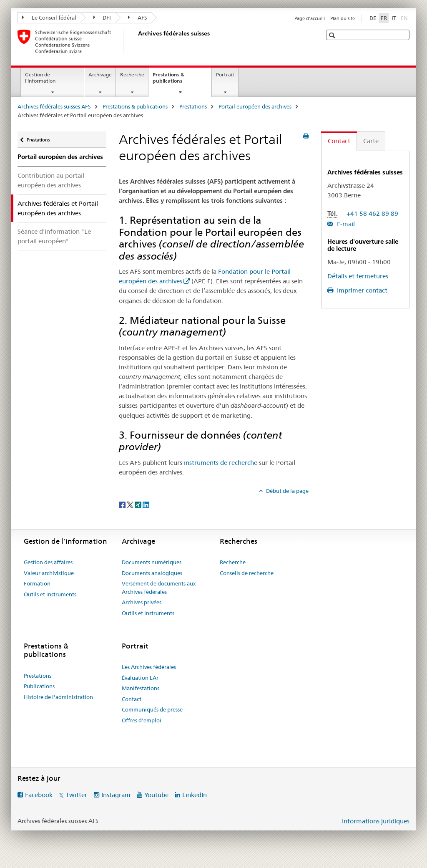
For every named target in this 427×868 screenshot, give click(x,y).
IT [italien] (394, 18)
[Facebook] (123, 505)
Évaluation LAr (140, 678)
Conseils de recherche (247, 573)
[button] (333, 35)
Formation (37, 583)
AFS (138, 18)
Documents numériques (152, 562)
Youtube (156, 795)
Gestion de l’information (40, 78)
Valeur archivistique (49, 573)
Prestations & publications (176, 81)
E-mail (345, 224)
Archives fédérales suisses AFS (54, 106)
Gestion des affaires (48, 562)
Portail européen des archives (255, 106)
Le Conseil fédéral (49, 18)
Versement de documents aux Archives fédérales (159, 588)
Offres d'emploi (142, 720)
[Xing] (139, 505)
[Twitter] (131, 505)
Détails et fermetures (358, 276)
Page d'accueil (310, 18)
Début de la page (287, 491)
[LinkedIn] (146, 505)
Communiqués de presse (152, 709)
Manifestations (141, 688)
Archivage (100, 74)
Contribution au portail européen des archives (51, 180)
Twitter (77, 795)
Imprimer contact (361, 290)
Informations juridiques (376, 821)
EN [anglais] (405, 18)
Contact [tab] (339, 141)
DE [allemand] (373, 18)
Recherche (132, 74)
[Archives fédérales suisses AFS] (136, 41)
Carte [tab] (371, 141)
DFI (102, 18)
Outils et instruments (50, 594)
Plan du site (343, 18)
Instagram (116, 795)
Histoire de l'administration (58, 697)
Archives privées (142, 602)
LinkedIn (195, 795)
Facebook (39, 795)
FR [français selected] (384, 18)
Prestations (193, 106)
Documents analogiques (152, 573)
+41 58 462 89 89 (372, 213)
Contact (132, 699)
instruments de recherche (221, 463)
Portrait (225, 74)
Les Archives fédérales (149, 667)
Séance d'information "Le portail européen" (54, 236)
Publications (39, 686)
